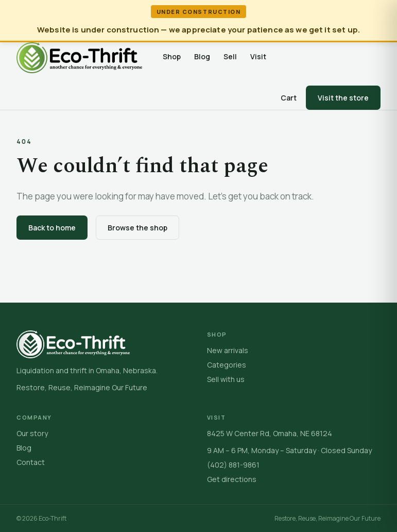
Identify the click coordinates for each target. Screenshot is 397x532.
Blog (202, 56)
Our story (32, 433)
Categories (227, 365)
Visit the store (343, 98)
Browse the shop (137, 228)
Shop (172, 56)
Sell (230, 56)
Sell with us (226, 379)
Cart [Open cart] (289, 98)
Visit (258, 56)
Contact (31, 462)
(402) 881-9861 (233, 465)
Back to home (52, 228)
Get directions (232, 479)
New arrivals (228, 350)
